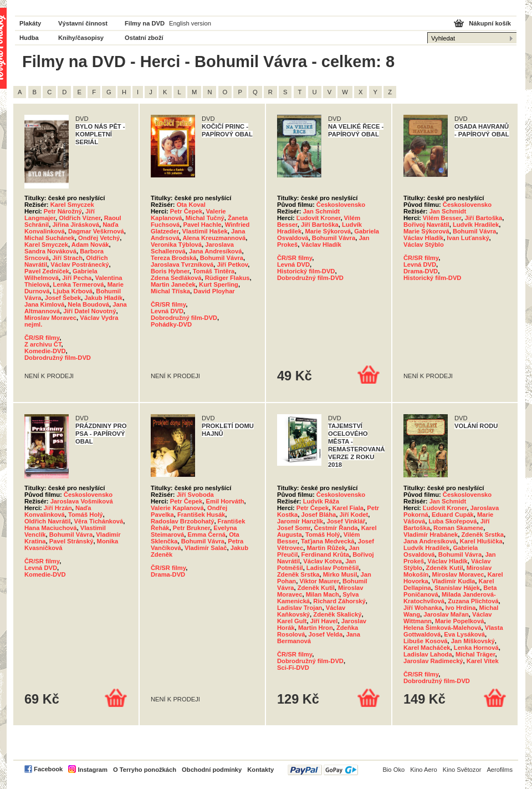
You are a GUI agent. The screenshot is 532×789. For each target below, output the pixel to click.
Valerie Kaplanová (177, 508)
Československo (341, 205)
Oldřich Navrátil (47, 521)
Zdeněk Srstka (298, 574)
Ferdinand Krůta (325, 554)
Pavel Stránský (71, 541)
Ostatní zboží (144, 38)
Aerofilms (500, 770)
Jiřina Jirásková (76, 225)
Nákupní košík (490, 23)
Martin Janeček (173, 284)
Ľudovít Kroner (319, 218)
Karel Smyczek (72, 205)
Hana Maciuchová (51, 528)
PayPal (323, 770)
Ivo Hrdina (461, 608)
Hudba (29, 38)
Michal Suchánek (50, 238)
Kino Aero (424, 770)
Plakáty (30, 23)
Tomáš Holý (86, 515)
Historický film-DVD (306, 271)
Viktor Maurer (319, 581)
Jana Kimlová (44, 304)
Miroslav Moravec (50, 318)
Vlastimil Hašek (205, 231)
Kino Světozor (462, 770)
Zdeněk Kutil (316, 588)
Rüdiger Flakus (227, 278)
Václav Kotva (323, 561)
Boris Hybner (170, 271)
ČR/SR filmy (42, 338)
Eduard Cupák (453, 515)
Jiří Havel (324, 621)
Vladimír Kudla (453, 581)
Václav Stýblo (424, 245)
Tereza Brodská (174, 258)
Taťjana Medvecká (328, 541)
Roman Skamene (458, 528)
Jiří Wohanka (423, 608)
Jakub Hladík (103, 298)
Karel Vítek (483, 661)
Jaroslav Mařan (446, 614)
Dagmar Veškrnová (96, 231)
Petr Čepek (186, 211)
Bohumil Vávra (222, 258)
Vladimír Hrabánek (431, 535)
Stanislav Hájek (457, 588)
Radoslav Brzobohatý (182, 521)
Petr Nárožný (63, 211)
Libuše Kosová (426, 641)
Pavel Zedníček (47, 271)
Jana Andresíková (215, 251)
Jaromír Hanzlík (300, 521)
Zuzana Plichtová (473, 601)
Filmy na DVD (145, 23)
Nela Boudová (88, 304)
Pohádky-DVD (171, 324)
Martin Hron (316, 628)
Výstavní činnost (83, 23)
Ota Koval (191, 205)
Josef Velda (326, 634)
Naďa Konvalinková (58, 511)
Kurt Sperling (219, 284)
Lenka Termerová (79, 284)
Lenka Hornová (476, 648)
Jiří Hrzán (58, 508)
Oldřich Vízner (80, 218)
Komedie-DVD (45, 351)
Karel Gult (292, 621)
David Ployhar (214, 291)
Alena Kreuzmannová (214, 238)
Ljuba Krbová (73, 291)
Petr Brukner (191, 528)
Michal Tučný (205, 218)
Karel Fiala (348, 508)
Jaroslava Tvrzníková (182, 264)
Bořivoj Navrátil (426, 225)
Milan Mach (323, 594)
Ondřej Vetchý (99, 238)
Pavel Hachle (202, 225)
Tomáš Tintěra (214, 271)
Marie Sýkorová (328, 231)
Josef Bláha (319, 515)
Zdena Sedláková (176, 278)
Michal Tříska (170, 291)
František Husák (201, 515)
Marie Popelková (459, 621)
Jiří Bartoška (320, 225)
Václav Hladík (321, 245)
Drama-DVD (421, 271)
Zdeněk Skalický (337, 614)
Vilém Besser (442, 218)
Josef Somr (294, 528)
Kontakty (260, 770)
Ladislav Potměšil (333, 568)
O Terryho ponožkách (145, 770)
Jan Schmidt (322, 211)
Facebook (48, 769)
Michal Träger (475, 654)
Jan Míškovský (473, 641)
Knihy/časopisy (81, 38)
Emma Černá (207, 535)
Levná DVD (167, 311)
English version (190, 23)
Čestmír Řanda (336, 528)
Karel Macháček (427, 648)
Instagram (92, 770)
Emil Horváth (225, 501)
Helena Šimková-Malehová (443, 628)
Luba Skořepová (452, 521)
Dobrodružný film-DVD (58, 358)
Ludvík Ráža (321, 501)
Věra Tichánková (99, 521)
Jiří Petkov (232, 264)
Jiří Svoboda (195, 495)
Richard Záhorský (339, 601)
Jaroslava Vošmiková (82, 501)
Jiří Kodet (354, 515)
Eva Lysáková (464, 634)
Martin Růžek (326, 548)
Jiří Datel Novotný (89, 311)
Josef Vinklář (346, 521)
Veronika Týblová (176, 245)
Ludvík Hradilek (476, 225)
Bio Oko (393, 770)
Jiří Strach (67, 258)
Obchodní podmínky (212, 770)
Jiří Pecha (77, 278)
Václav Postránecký (80, 264)
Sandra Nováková (50, 251)
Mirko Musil (340, 574)
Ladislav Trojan (300, 608)
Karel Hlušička (481, 541)
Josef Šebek (63, 298)
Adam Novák (90, 245)
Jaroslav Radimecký (433, 661)
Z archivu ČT (43, 344)
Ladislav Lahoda (428, 654)
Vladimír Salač (206, 548)
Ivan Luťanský (468, 238)
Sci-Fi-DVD (293, 668)
